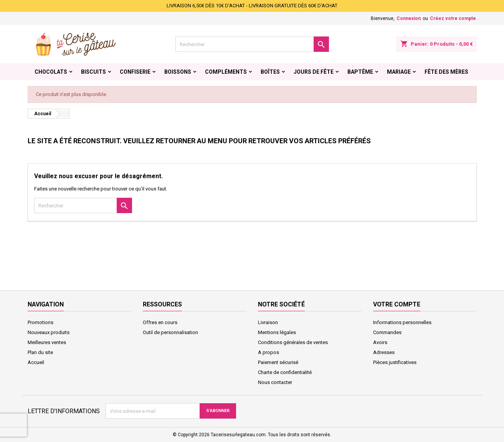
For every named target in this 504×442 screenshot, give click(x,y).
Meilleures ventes (47, 342)
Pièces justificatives (395, 362)
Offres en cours (160, 322)
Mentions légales (277, 332)
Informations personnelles (402, 322)
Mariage (399, 72)
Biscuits (93, 72)
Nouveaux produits (49, 332)
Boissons (178, 72)
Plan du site (40, 352)
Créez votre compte (453, 18)
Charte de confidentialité (285, 372)
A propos (269, 352)
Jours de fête (314, 72)
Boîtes (270, 72)
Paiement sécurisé (278, 362)
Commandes (387, 332)
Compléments (226, 72)
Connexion (409, 18)
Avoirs (380, 342)
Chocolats (51, 72)
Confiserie (135, 72)
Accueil (36, 362)
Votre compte (397, 304)
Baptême (360, 72)
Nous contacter (275, 382)
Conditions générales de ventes (293, 342)
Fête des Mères (446, 72)
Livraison (268, 322)
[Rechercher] (252, 44)
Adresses (384, 352)
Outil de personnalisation (170, 332)
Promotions (40, 322)
